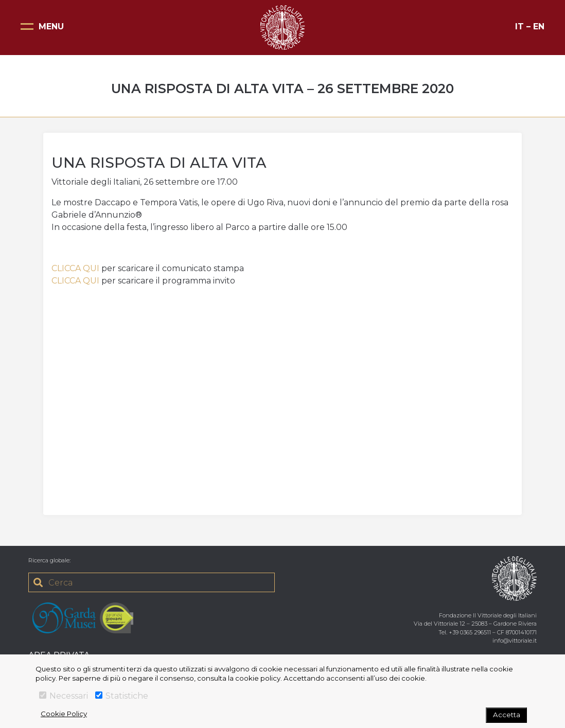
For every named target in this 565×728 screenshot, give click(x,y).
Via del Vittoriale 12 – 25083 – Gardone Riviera (475, 624)
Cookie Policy (64, 714)
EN (539, 26)
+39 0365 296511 (470, 632)
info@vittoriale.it (515, 641)
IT (519, 26)
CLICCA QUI (75, 268)
